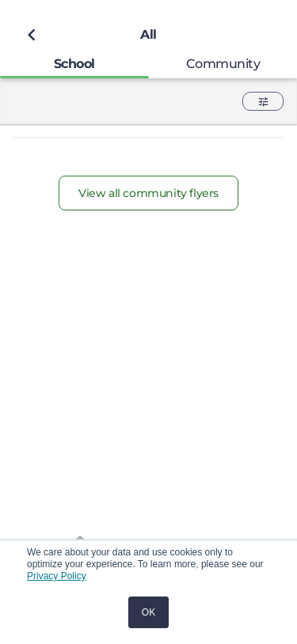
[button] (263, 101)
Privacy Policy (57, 576)
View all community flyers (148, 193)
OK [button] (148, 612)
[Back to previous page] (32, 35)
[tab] (74, 64)
